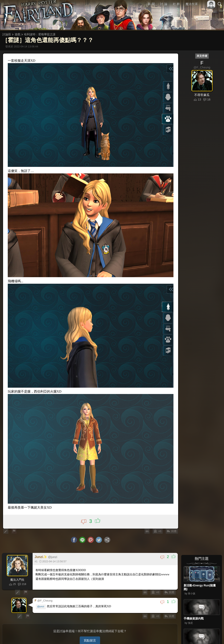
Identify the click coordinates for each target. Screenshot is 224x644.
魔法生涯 (192, 4)
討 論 (164, 4)
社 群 (176, 4)
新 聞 (151, 4)
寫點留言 (90, 637)
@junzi (41, 604)
